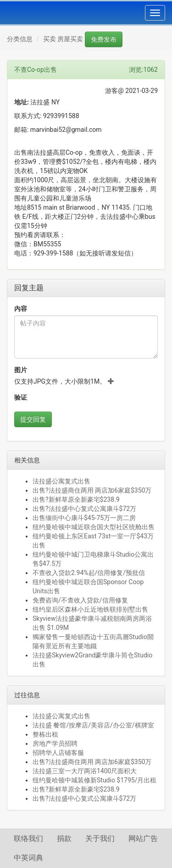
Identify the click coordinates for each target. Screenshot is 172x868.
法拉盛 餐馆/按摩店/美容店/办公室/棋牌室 (93, 725)
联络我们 (28, 838)
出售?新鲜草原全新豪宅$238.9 (76, 499)
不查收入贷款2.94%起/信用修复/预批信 (89, 573)
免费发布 (104, 39)
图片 (21, 370)
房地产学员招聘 (55, 743)
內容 (21, 309)
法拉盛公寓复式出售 (61, 481)
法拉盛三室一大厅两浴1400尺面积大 (85, 771)
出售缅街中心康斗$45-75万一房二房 (84, 518)
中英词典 (28, 858)
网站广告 (143, 838)
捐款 (64, 838)
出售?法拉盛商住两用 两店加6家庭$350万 (92, 490)
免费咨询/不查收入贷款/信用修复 (80, 600)
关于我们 (100, 838)
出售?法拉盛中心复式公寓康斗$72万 (84, 509)
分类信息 (20, 39)
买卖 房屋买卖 (63, 39)
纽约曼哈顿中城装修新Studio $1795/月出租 (94, 780)
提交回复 (33, 419)
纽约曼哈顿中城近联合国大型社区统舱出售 (94, 527)
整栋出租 (45, 734)
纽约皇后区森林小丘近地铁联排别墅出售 (90, 609)
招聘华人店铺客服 (58, 753)
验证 (21, 397)
